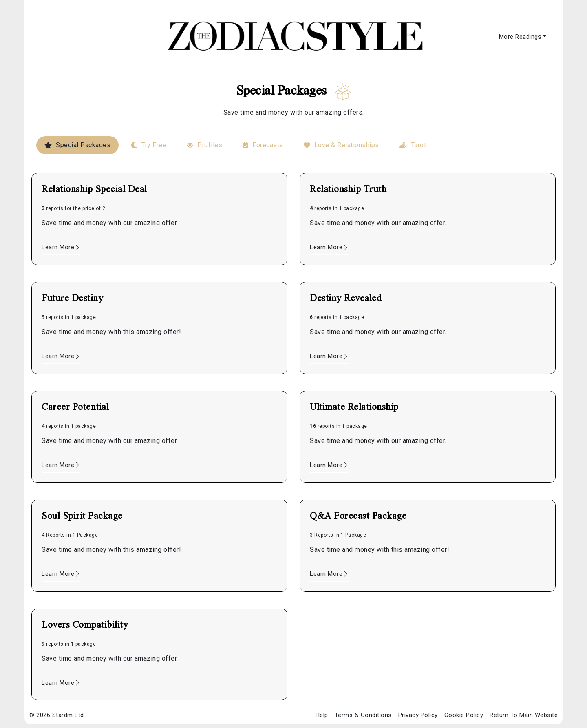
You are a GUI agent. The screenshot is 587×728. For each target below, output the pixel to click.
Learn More (61, 247)
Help (322, 715)
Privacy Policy (418, 715)
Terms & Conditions (363, 715)
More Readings (520, 37)
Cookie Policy (464, 715)
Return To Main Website (524, 715)
